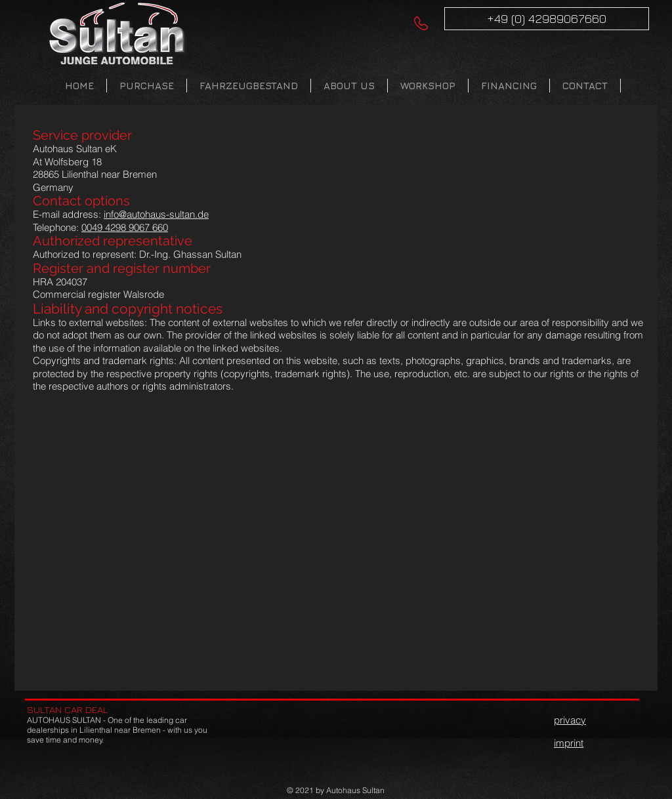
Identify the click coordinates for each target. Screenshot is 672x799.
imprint (569, 743)
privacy (570, 720)
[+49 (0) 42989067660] (547, 19)
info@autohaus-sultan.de (156, 214)
